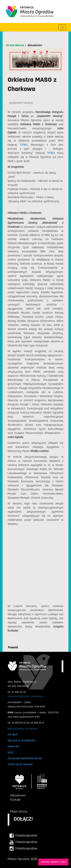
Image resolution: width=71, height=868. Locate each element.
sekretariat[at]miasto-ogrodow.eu (25, 696)
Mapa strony (19, 811)
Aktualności (35, 45)
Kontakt (15, 800)
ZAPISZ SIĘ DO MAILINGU (20, 764)
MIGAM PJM (13, 747)
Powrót (13, 647)
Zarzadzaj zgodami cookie (53, 862)
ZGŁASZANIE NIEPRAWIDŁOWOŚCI (25, 758)
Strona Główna (15, 45)
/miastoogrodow (23, 836)
